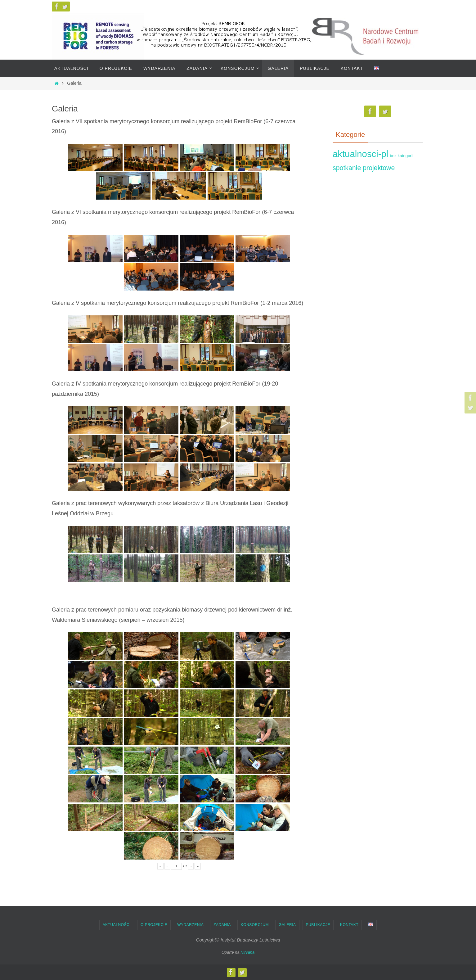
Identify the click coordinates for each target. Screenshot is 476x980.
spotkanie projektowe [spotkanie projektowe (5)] (364, 168)
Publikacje (318, 925)
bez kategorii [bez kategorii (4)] (402, 156)
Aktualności (117, 925)
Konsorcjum (255, 925)
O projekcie (154, 925)
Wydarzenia (190, 925)
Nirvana (247, 952)
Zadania (222, 925)
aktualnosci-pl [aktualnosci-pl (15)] (360, 154)
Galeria (287, 925)
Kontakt (349, 925)
